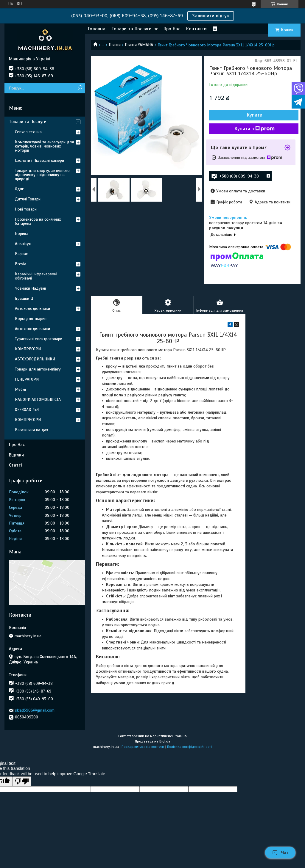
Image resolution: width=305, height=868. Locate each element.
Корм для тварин (31, 319)
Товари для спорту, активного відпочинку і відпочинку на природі (42, 175)
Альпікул (23, 244)
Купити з (255, 129)
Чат (280, 853)
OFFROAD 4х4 (27, 410)
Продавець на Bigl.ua (153, 741)
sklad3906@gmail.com (35, 710)
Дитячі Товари (28, 199)
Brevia (21, 264)
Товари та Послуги (132, 29)
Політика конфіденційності (189, 747)
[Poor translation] (22, 781)
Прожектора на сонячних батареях (38, 221)
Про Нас (172, 29)
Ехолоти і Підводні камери (39, 160)
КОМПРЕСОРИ (28, 349)
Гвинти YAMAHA (139, 45)
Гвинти (115, 45)
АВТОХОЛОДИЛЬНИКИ (35, 359)
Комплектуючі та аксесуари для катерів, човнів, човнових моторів (44, 146)
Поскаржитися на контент (143, 747)
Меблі (20, 389)
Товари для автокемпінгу (38, 369)
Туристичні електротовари (39, 339)
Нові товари (26, 209)
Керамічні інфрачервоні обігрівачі (36, 276)
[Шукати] (80, 88)
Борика (22, 234)
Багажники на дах (31, 430)
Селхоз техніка (28, 132)
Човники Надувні (30, 288)
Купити (255, 115)
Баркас (21, 254)
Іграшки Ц (24, 298)
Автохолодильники (32, 309)
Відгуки (16, 455)
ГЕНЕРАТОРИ (27, 379)
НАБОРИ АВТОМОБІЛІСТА (38, 400)
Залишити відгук (211, 16)
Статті (15, 465)
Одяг (19, 189)
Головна (97, 29)
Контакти (196, 29)
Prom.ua (180, 736)
